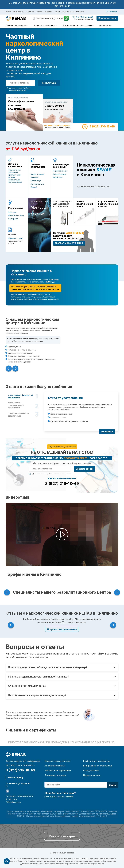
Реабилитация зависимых (61, 166)
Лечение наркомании (15, 165)
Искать (113, 785)
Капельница (36, 181)
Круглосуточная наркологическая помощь (107, 204)
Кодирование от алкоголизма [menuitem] (77, 26)
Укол (22, 215)
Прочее (12, 234)
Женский (34, 177)
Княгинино (113, 12)
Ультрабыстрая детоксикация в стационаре (62, 204)
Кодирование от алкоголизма (98, 766)
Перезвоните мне (107, 18)
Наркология (105, 26)
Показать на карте (62, 836)
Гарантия (48, 11)
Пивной (34, 187)
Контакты (80, 11)
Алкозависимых (60, 174)
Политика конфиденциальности (19, 796)
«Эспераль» (13, 219)
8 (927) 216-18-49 (83, 17)
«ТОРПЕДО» (13, 215)
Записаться (107, 432)
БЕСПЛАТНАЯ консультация (69, 243)
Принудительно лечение (15, 176)
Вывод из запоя (37, 174)
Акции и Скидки (68, 11)
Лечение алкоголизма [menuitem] (45, 26)
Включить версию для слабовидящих (23, 761)
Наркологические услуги (16, 242)
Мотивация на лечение (39, 211)
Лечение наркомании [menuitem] (16, 26)
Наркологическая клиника (57, 761)
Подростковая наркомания (14, 171)
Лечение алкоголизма (38, 166)
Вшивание (12, 212)
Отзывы (39, 11)
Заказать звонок (85, 469)
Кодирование (16, 208)
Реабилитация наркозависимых (15, 181)
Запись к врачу (15, 777)
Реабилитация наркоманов (58, 770)
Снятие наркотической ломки (84, 204)
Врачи (8, 11)
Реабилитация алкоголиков (97, 761)
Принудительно (37, 184)
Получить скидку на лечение (62, 629)
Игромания (58, 177)
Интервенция (18, 11)
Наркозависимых (60, 171)
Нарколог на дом (15, 238)
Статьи (57, 11)
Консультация (49, 83)
